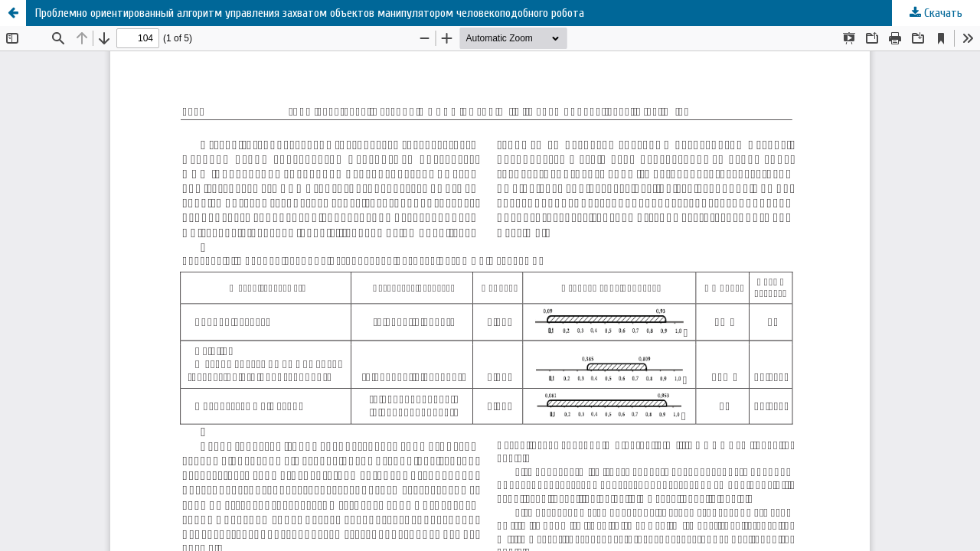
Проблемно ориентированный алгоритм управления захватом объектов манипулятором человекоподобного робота (310, 13)
